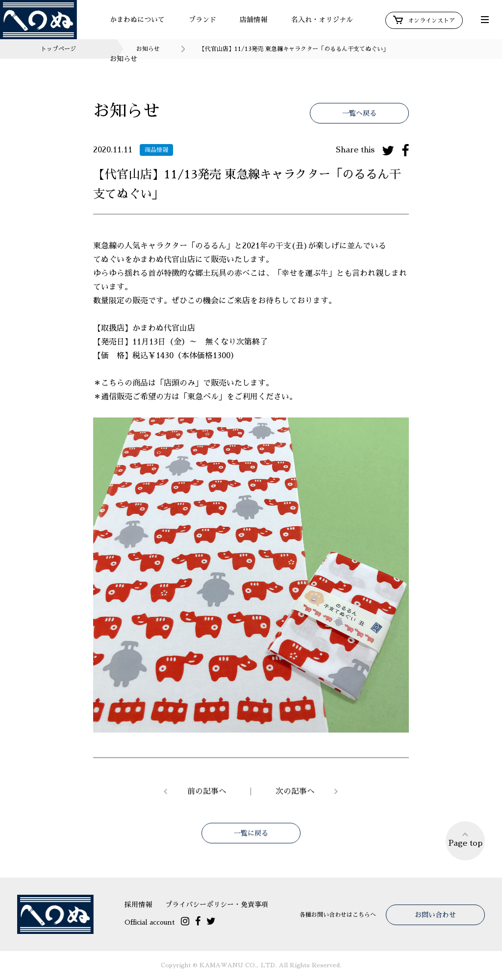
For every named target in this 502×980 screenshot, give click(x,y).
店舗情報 (253, 20)
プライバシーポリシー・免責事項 (217, 905)
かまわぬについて (137, 20)
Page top (465, 839)
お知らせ (124, 59)
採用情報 (138, 905)
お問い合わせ (435, 915)
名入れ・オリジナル (322, 20)
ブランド (202, 20)
